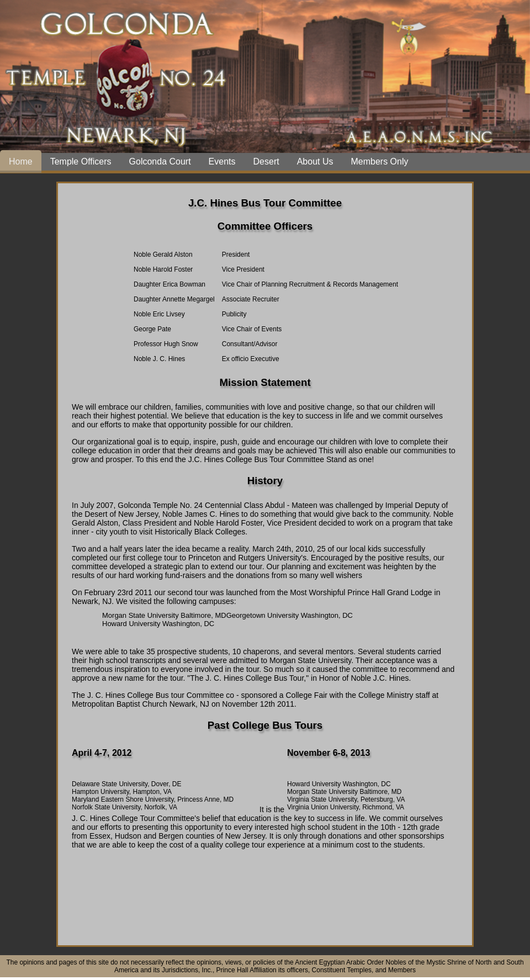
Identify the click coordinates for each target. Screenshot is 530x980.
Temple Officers (81, 161)
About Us (315, 161)
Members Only (379, 161)
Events (222, 161)
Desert (266, 161)
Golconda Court (160, 161)
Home (21, 161)
